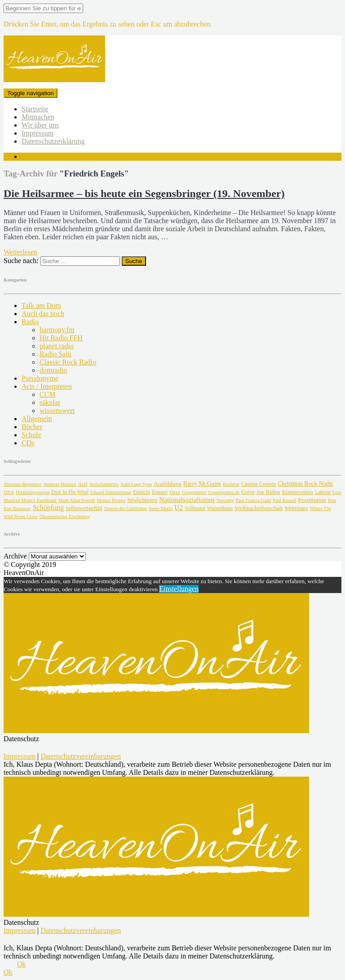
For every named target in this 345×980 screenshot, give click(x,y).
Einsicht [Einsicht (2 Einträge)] (142, 492)
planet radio (57, 346)
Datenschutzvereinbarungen (81, 756)
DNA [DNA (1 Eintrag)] (9, 492)
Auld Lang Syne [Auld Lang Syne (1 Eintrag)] (136, 484)
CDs (28, 443)
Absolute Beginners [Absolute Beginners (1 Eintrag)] (22, 484)
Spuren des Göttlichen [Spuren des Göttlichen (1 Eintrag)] (126, 508)
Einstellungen (179, 589)
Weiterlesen (20, 252)
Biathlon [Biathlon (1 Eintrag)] (231, 484)
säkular (50, 402)
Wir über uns (40, 125)
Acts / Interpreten (47, 386)
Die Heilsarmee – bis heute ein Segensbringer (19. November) (144, 193)
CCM (48, 394)
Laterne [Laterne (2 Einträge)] (323, 492)
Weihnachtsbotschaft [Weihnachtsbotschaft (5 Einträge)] (259, 508)
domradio (53, 370)
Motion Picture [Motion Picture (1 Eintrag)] (111, 500)
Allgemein (37, 419)
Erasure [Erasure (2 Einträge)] (160, 492)
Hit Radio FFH (61, 338)
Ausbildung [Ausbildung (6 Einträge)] (168, 484)
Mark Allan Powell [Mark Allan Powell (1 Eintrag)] (77, 500)
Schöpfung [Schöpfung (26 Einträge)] (48, 508)
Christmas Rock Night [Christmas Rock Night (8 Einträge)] (305, 484)
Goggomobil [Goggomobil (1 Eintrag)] (194, 492)
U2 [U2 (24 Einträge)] (179, 508)
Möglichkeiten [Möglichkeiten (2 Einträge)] (142, 500)
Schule (31, 435)
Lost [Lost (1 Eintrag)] (337, 492)
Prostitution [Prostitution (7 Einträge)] (312, 500)
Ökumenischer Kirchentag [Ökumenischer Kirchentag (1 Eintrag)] (65, 516)
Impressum (38, 133)
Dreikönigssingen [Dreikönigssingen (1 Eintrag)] (33, 492)
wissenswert (57, 411)
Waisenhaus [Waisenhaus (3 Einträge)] (220, 508)
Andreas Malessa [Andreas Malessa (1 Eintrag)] (60, 484)
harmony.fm (57, 330)
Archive (15, 556)
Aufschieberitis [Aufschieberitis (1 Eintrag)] (104, 484)
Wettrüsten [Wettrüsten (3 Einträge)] (296, 508)
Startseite (35, 109)
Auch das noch (43, 314)
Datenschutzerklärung (53, 141)
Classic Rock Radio (68, 362)
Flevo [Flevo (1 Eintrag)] (175, 492)
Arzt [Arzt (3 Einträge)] (82, 484)
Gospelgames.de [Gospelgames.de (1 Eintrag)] (224, 492)
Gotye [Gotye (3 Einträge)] (248, 492)
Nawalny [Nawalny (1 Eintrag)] (225, 500)
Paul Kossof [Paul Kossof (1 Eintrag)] (284, 500)
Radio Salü (55, 354)
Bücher (32, 427)
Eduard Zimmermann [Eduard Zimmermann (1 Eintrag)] (111, 492)
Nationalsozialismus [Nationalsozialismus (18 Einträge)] (187, 499)
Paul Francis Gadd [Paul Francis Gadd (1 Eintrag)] (254, 500)
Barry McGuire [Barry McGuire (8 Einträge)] (202, 484)
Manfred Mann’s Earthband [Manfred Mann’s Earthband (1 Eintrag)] (30, 500)
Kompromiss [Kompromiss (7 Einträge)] (297, 492)
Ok (22, 964)
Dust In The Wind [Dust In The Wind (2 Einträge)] (70, 492)
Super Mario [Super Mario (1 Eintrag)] (161, 508)
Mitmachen (38, 117)
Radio (30, 322)
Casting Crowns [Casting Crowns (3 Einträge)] (259, 484)
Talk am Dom (41, 305)
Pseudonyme (40, 378)
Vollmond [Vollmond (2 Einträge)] (195, 508)
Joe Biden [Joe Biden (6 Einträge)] (268, 492)
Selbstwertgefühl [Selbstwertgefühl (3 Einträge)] (84, 508)
